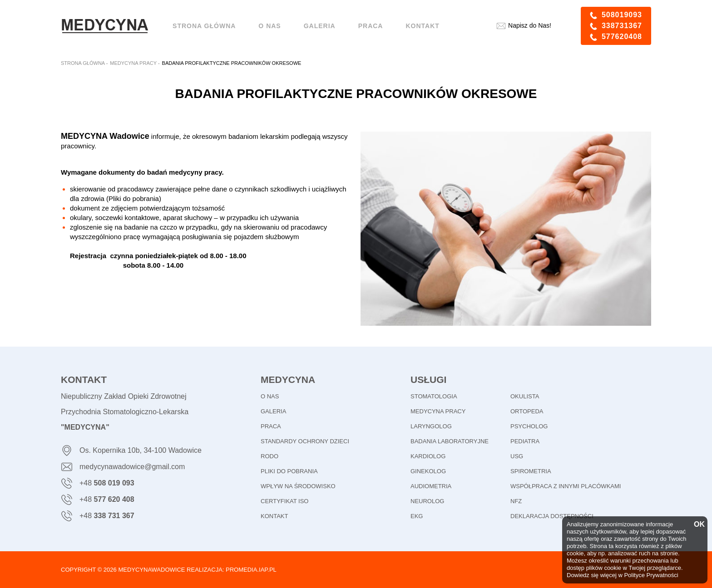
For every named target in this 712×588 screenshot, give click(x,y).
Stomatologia (434, 396)
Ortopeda (527, 411)
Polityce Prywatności (651, 575)
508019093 (622, 15)
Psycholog (529, 426)
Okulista (525, 396)
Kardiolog (428, 456)
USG (517, 456)
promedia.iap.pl (251, 570)
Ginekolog (428, 471)
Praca (371, 26)
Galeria (320, 26)
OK (698, 524)
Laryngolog (431, 426)
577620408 (622, 37)
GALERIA (273, 411)
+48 (107, 483)
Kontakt (422, 26)
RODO (269, 456)
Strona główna (204, 26)
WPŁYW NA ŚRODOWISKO (298, 486)
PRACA (271, 426)
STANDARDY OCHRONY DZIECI (305, 441)
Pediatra (525, 441)
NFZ (516, 501)
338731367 (622, 26)
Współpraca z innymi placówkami (566, 486)
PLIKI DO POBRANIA (289, 471)
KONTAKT (274, 516)
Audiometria (431, 486)
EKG (417, 516)
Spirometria (531, 471)
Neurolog (427, 501)
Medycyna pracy (438, 411)
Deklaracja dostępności (552, 516)
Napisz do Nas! (530, 25)
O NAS (269, 26)
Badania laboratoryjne (450, 441)
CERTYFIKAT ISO (284, 501)
